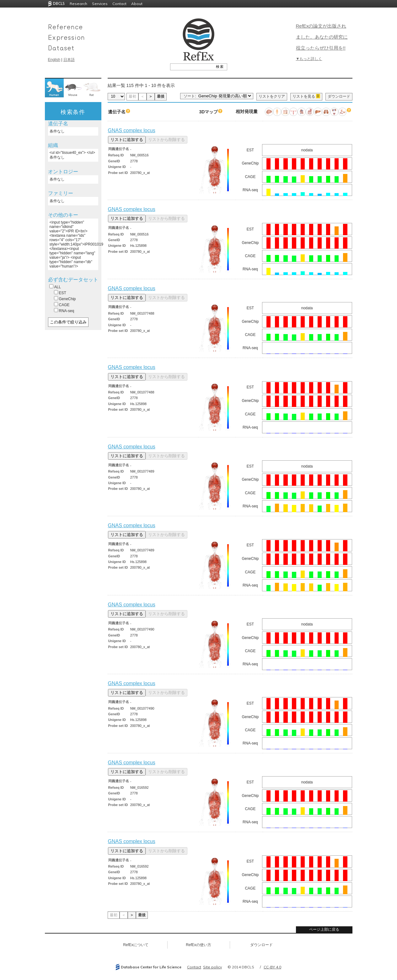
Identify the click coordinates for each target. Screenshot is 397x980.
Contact (119, 4)
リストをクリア (272, 96)
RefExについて (136, 945)
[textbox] (192, 67)
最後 (161, 96)
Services (100, 4)
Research (78, 4)
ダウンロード (339, 96)
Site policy (212, 967)
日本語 (69, 60)
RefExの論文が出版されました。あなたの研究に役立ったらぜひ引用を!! (322, 37)
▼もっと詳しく (309, 59)
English (54, 60)
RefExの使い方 (198, 945)
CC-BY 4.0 (272, 967)
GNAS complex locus (132, 130)
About (137, 4)
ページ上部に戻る (324, 929)
